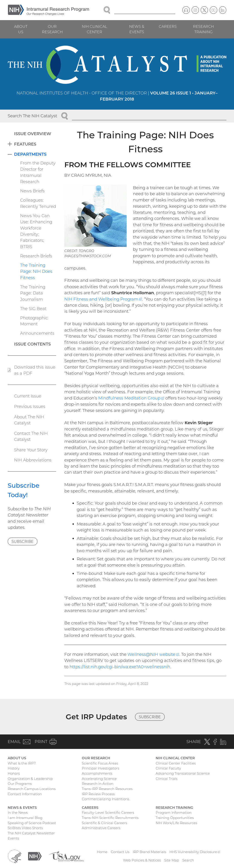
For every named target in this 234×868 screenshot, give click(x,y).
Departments (30, 154)
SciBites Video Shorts (25, 828)
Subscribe (23, 541)
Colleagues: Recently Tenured (38, 203)
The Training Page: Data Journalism (33, 293)
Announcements (37, 333)
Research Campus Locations (32, 789)
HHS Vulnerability (195, 852)
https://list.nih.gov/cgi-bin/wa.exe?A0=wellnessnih (120, 667)
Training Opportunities (175, 818)
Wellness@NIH (153, 654)
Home (102, 852)
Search (188, 860)
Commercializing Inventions (105, 799)
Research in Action (98, 784)
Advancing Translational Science (183, 773)
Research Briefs (36, 256)
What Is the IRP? (22, 763)
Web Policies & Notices (142, 860)
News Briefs (32, 191)
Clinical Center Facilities (176, 763)
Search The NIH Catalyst (32, 116)
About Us (21, 29)
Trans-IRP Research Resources (107, 789)
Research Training (203, 29)
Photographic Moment (34, 321)
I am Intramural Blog (25, 818)
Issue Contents (32, 344)
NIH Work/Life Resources (176, 823)
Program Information (174, 813)
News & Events (137, 29)
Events (13, 838)
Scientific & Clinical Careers (104, 823)
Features (25, 144)
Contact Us (120, 852)
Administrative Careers (101, 828)
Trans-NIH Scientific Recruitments (110, 818)
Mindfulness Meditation (131, 398)
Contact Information (25, 794)
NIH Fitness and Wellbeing (103, 299)
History (14, 768)
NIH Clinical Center (94, 29)
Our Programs (20, 784)
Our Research (52, 29)
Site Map (172, 860)
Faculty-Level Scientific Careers (108, 813)
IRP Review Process (98, 794)
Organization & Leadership (30, 779)
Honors (14, 773)
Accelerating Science (99, 779)
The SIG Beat (33, 309)
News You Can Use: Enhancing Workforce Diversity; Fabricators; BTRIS (36, 231)
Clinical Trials (166, 779)
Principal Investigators (100, 768)
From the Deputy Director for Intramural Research (38, 172)
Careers (168, 26)
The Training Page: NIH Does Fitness (36, 271)
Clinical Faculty (168, 768)
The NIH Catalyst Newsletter (31, 833)
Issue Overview (33, 134)
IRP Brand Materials (149, 852)
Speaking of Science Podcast (32, 823)
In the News (18, 813)
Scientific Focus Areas (100, 763)
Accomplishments (97, 773)
